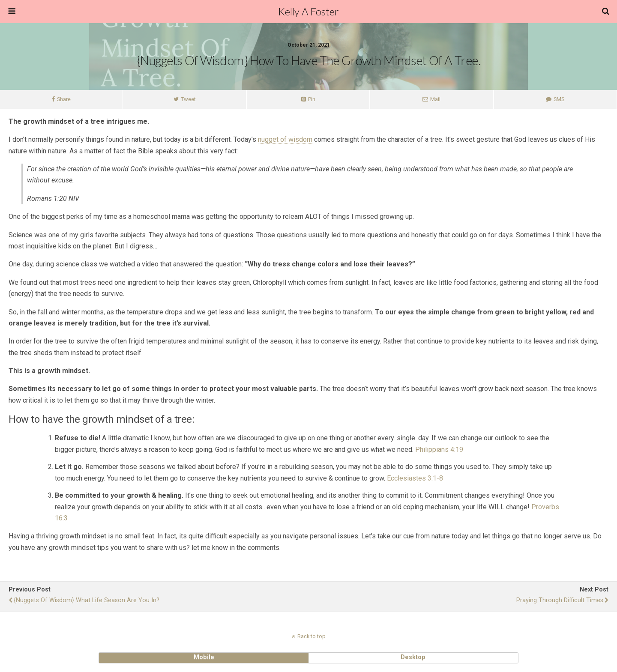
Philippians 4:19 (439, 449)
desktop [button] (413, 657)
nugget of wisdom (285, 139)
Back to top (311, 636)
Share (64, 99)
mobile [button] (204, 657)
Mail (435, 99)
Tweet (188, 99)
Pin (312, 99)
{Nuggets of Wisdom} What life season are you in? (87, 600)
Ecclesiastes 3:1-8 (415, 478)
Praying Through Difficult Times (560, 600)
